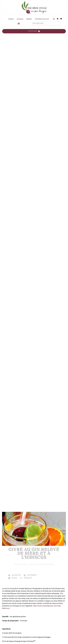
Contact (11, 19)
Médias (29, 19)
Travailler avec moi (42, 19)
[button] (19, 23)
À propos (20, 19)
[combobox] (47, 23)
